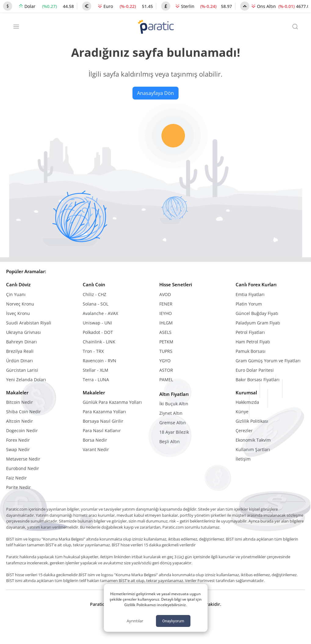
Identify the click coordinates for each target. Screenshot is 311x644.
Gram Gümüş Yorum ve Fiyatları (268, 361)
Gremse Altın (173, 423)
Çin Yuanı (16, 294)
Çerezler (244, 431)
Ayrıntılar (135, 621)
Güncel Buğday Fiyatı (257, 313)
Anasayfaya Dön (155, 93)
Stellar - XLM (96, 370)
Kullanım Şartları (253, 449)
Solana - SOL (96, 304)
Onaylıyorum (173, 621)
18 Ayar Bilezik (174, 432)
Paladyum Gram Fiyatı (258, 323)
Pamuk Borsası (251, 351)
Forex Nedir (18, 440)
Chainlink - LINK (99, 342)
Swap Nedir (18, 449)
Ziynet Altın (171, 413)
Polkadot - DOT (98, 332)
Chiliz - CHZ (94, 294)
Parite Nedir (18, 487)
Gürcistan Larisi (22, 370)
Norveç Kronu (20, 304)
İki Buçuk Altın (174, 404)
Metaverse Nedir (23, 459)
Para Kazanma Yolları (104, 412)
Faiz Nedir (16, 478)
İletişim (243, 459)
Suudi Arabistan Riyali (29, 323)
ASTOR (166, 370)
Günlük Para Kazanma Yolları (112, 402)
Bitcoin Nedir (20, 402)
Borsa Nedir (95, 440)
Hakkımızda (247, 402)
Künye (242, 412)
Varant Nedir (96, 449)
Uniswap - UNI (97, 323)
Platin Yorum (249, 304)
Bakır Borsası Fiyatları (258, 380)
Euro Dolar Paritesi (255, 370)
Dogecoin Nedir (22, 431)
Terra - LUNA (96, 380)
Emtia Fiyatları (250, 294)
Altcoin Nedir (20, 421)
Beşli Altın (170, 441)
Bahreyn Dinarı (22, 342)
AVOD (165, 294)
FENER (166, 304)
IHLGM (166, 323)
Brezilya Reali (20, 351)
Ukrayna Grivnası (24, 332)
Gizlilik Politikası (252, 421)
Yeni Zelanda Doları (26, 380)
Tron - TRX (93, 351)
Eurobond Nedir (23, 468)
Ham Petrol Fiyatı (253, 342)
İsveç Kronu (18, 313)
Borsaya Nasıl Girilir (103, 421)
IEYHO (166, 313)
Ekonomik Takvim (253, 440)
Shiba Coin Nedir (24, 412)
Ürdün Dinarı (20, 361)
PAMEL (166, 380)
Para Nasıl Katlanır (102, 431)
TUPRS (166, 351)
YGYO (165, 361)
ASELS (165, 332)
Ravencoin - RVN (99, 361)
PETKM (166, 342)
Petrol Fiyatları (250, 332)
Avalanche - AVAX (100, 313)
